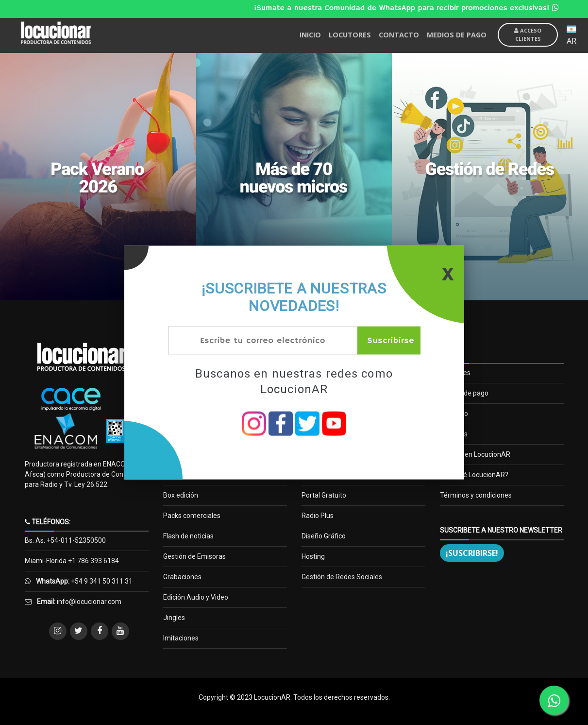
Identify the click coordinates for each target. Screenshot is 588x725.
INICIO (310, 35)
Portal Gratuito (324, 495)
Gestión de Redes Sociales (342, 577)
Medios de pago (464, 393)
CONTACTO (399, 35)
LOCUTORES (350, 35)
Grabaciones (182, 577)
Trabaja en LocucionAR (475, 454)
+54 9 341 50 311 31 (101, 581)
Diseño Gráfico (324, 536)
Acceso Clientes (528, 35)
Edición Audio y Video (196, 597)
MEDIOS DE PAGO (457, 35)
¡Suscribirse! (472, 553)
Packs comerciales (192, 516)
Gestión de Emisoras (194, 556)
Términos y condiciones (476, 495)
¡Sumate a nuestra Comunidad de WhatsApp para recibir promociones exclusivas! (413, 8)
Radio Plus (318, 516)
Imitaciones (181, 638)
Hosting (313, 556)
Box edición (181, 495)
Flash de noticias (188, 536)
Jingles (174, 618)
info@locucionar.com (89, 602)
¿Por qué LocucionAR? (474, 475)
